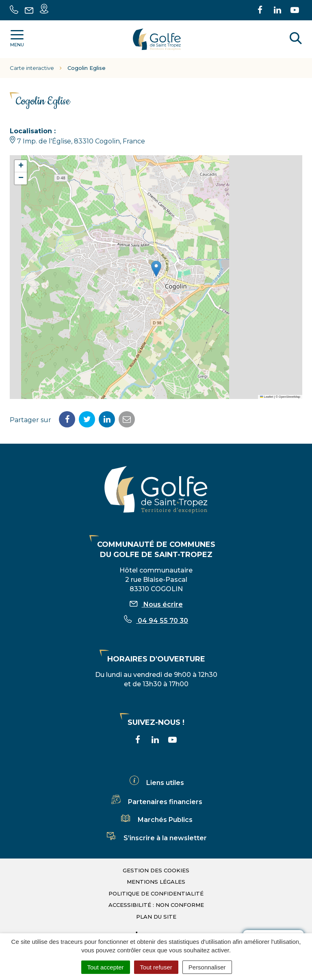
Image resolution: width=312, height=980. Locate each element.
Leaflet (266, 397)
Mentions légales (156, 882)
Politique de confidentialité (156, 893)
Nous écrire (156, 604)
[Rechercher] (296, 39)
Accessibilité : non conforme (156, 905)
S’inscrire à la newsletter (156, 838)
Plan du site (156, 917)
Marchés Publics (156, 820)
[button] (156, 269)
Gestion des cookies (156, 870)
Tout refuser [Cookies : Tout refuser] (156, 967)
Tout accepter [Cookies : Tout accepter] (106, 967)
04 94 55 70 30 (156, 621)
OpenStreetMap (289, 397)
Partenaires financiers (156, 802)
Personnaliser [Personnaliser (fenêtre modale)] (207, 967)
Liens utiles (156, 783)
